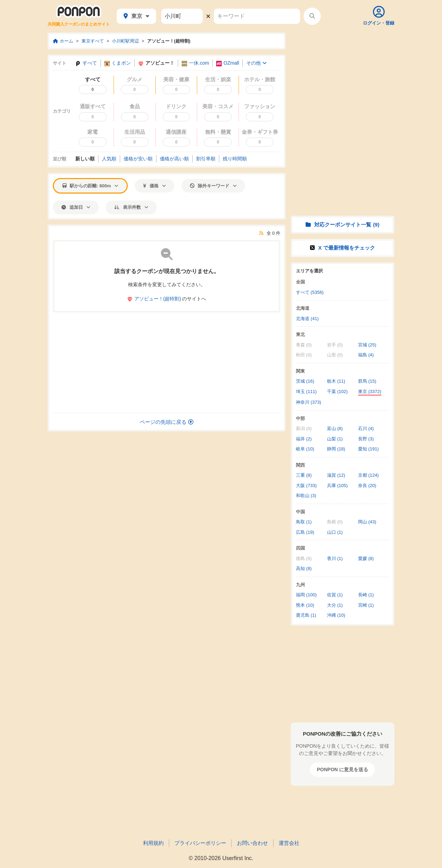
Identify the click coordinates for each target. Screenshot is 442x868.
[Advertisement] (167, 363)
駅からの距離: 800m (90, 186)
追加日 (76, 207)
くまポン (118, 63)
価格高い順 (174, 159)
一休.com (195, 63)
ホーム (63, 41)
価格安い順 (138, 159)
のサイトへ (167, 299)
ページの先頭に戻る (167, 422)
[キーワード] (257, 16)
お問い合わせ (252, 843)
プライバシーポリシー (200, 843)
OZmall (228, 63)
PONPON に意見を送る (343, 769)
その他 (256, 63)
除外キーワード (213, 186)
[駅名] (182, 16)
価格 (155, 186)
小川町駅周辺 (125, 41)
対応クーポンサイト (342, 225)
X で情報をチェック (342, 248)
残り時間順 (235, 159)
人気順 (109, 159)
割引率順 (206, 159)
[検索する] (312, 16)
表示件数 (131, 207)
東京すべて (93, 41)
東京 (136, 16)
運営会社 (289, 843)
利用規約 (153, 843)
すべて (86, 63)
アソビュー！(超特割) (169, 41)
